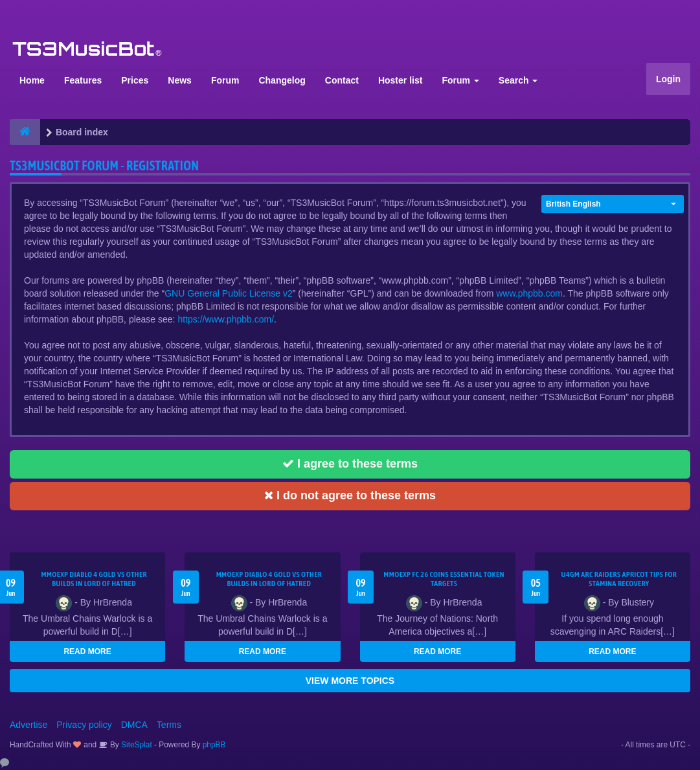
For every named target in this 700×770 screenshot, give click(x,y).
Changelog (282, 80)
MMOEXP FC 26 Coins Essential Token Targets (444, 579)
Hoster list (400, 80)
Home (32, 80)
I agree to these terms (350, 464)
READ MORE (87, 651)
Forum (225, 80)
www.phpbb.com (529, 293)
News (180, 80)
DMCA (134, 725)
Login (668, 79)
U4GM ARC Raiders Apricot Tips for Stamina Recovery (619, 579)
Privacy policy (84, 725)
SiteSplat (136, 745)
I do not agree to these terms (350, 495)
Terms (169, 725)
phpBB (214, 745)
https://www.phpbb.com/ (226, 319)
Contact (342, 80)
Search (518, 80)
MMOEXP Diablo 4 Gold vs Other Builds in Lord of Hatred (94, 579)
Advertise (28, 725)
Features (83, 80)
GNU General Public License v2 (229, 293)
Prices (135, 80)
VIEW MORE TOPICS (350, 681)
